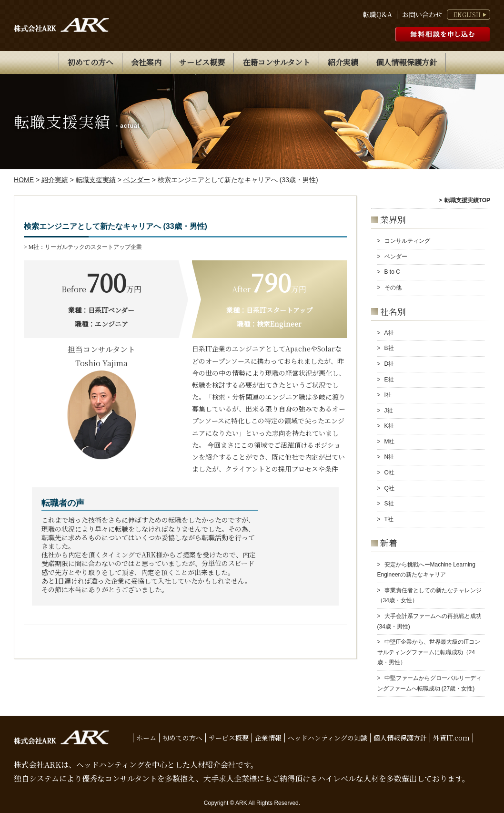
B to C (392, 272)
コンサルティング (407, 241)
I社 (388, 395)
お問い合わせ (422, 15)
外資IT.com (451, 738)
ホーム (146, 738)
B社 (389, 348)
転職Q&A (378, 15)
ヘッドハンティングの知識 (328, 738)
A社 (389, 333)
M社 (390, 442)
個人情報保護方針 (406, 62)
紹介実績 (343, 62)
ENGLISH (467, 15)
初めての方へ (91, 62)
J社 (389, 411)
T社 (389, 519)
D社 (389, 364)
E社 (389, 380)
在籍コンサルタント (276, 62)
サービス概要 (202, 62)
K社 (389, 426)
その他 (393, 288)
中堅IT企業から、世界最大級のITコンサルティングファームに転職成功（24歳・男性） (429, 652)
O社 (389, 473)
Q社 (389, 488)
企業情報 (268, 738)
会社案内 (146, 62)
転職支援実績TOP (467, 200)
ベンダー (396, 257)
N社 (389, 457)
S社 (389, 504)
